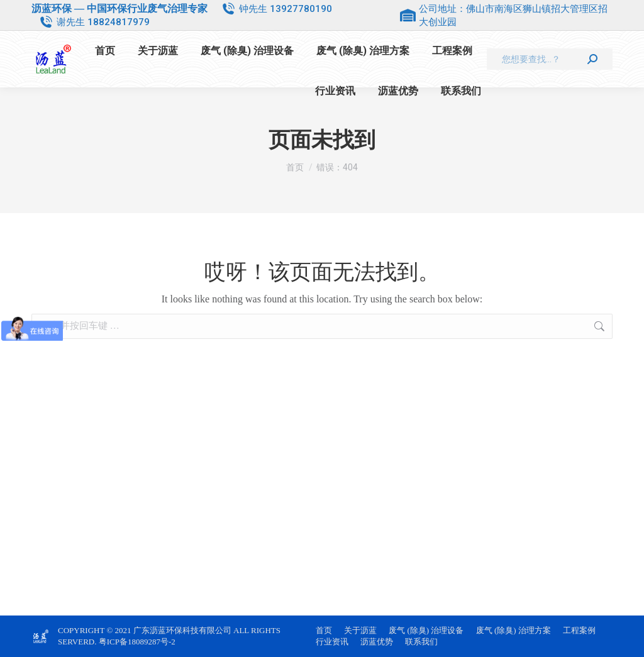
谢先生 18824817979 (103, 22)
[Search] (550, 59)
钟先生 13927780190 (286, 9)
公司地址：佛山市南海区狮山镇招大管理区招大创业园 (504, 15)
